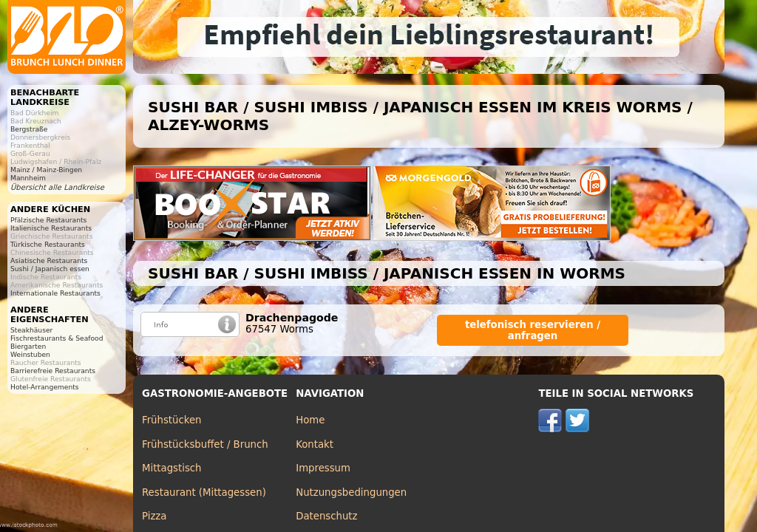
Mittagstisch (172, 468)
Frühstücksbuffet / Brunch (205, 444)
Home (310, 420)
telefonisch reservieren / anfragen (533, 330)
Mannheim (28, 178)
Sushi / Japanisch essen (50, 269)
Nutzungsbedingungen (351, 492)
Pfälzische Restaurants (48, 220)
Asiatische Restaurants (49, 260)
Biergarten (28, 346)
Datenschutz (326, 516)
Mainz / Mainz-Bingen (46, 170)
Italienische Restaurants (51, 228)
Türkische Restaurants (48, 244)
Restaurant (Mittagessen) (204, 492)
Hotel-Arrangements (45, 387)
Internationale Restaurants (55, 293)
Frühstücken (172, 420)
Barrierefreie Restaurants (53, 371)
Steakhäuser (31, 330)
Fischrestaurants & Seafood (57, 338)
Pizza (154, 516)
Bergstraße (29, 129)
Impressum (323, 468)
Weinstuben (30, 354)
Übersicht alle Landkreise (57, 187)
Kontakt (315, 444)
